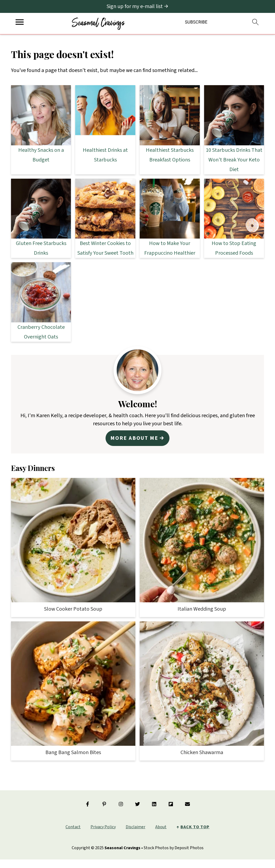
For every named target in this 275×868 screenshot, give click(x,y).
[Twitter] (137, 804)
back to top (195, 827)
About (161, 827)
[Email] (187, 804)
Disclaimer (135, 827)
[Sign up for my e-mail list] (138, 6)
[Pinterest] (104, 804)
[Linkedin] (154, 804)
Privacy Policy (103, 827)
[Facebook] (88, 804)
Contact (73, 827)
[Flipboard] (171, 804)
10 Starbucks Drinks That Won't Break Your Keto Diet (234, 160)
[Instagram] (121, 804)
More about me (134, 438)
